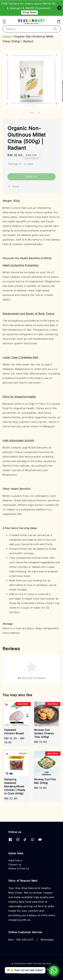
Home (6, 36)
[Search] (55, 29)
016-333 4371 (25, 940)
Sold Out (32, 176)
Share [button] (13, 186)
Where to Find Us (19, 868)
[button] (4, 21)
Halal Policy (15, 860)
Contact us (15, 864)
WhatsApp (47, 940)
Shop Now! (29, 12)
